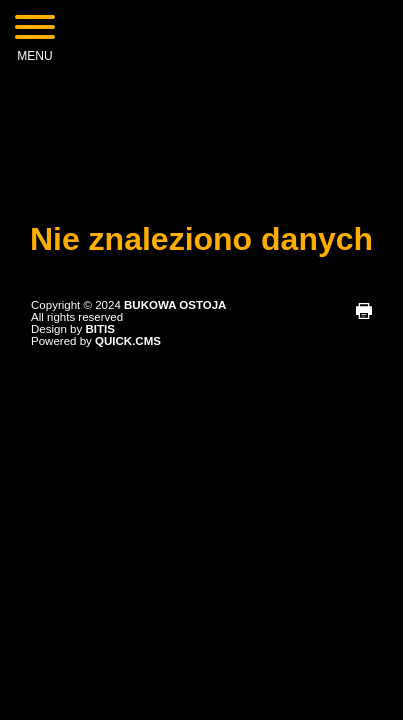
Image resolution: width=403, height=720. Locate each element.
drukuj (364, 311)
